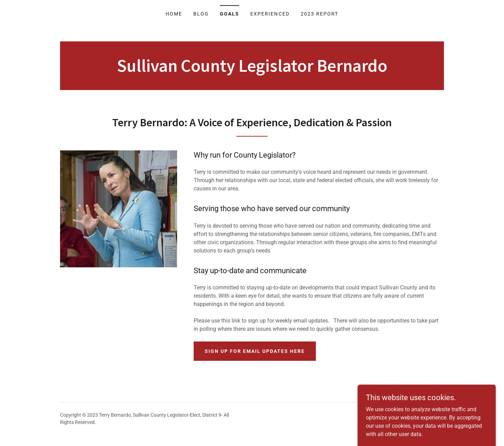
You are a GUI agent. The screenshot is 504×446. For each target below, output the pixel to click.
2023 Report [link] (319, 14)
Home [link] (174, 14)
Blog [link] (201, 14)
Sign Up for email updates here (255, 351)
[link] (252, 70)
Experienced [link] (270, 14)
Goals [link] (230, 14)
